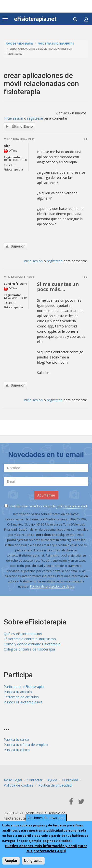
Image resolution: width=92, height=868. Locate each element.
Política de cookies (19, 785)
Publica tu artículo (18, 692)
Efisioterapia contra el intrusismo (30, 639)
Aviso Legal (13, 780)
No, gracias (33, 861)
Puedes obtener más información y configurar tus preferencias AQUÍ (46, 849)
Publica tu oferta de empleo (26, 745)
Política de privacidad (55, 785)
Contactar (35, 780)
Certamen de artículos (21, 697)
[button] (86, 19)
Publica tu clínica (17, 750)
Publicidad (70, 780)
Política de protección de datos (52, 586)
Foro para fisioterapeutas (56, 44)
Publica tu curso (16, 739)
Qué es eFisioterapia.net (23, 634)
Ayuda (52, 780)
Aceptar (11, 861)
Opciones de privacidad (46, 818)
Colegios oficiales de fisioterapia (29, 649)
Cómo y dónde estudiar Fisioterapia (32, 644)
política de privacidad (72, 506)
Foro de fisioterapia (19, 44)
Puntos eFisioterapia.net (23, 702)
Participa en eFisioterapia (24, 687)
